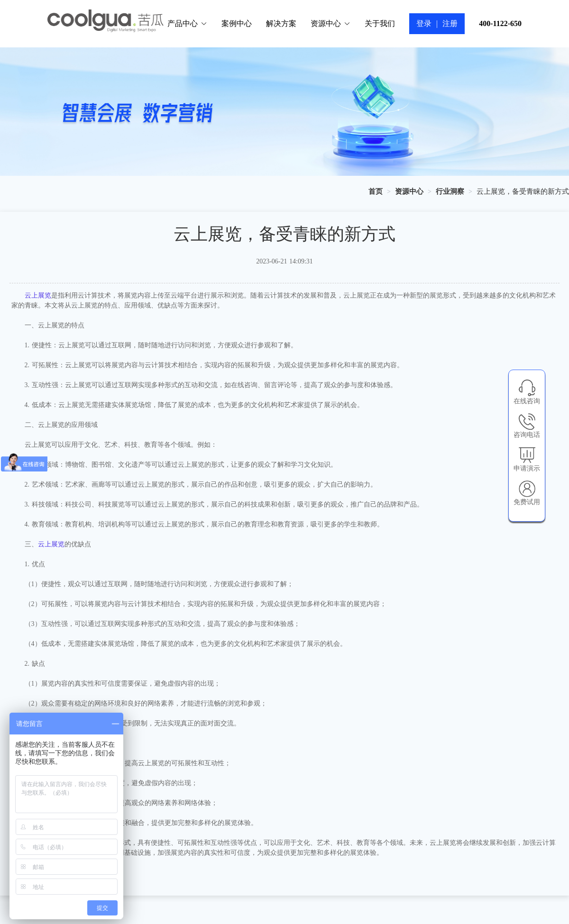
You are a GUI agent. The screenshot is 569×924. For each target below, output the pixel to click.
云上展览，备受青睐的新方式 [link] (523, 191)
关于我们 (380, 23)
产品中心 (187, 23)
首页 (376, 191)
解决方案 (281, 23)
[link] (376, 191)
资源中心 (330, 23)
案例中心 (237, 23)
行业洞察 (450, 191)
